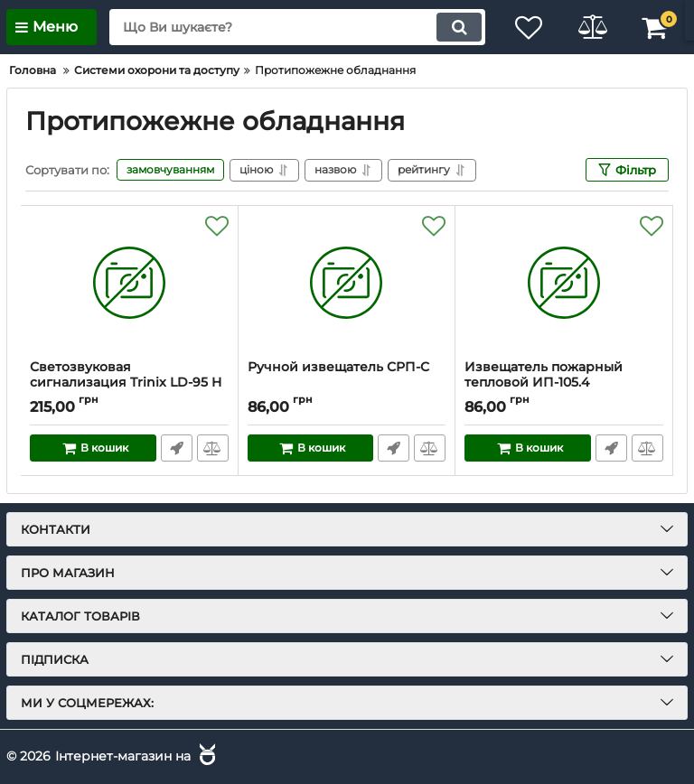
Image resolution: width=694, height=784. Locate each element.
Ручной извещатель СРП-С (338, 367)
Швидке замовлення (177, 448)
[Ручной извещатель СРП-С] (347, 283)
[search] (297, 27)
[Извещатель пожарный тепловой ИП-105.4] (564, 283)
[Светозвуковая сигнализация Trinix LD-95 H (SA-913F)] (129, 283)
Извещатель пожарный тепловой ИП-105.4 (544, 375)
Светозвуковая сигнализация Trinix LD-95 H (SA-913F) (126, 383)
